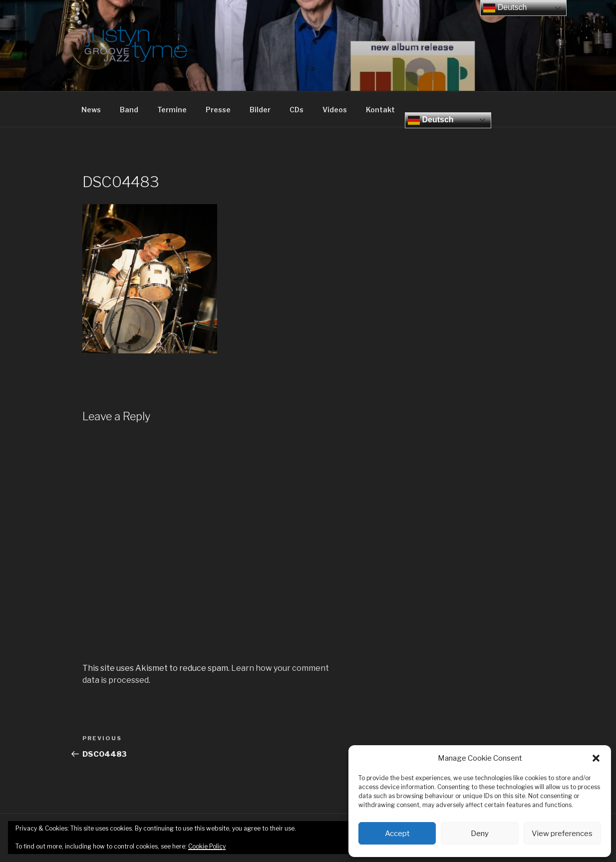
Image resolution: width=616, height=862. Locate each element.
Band (129, 110)
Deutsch (431, 120)
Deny (480, 834)
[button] (596, 758)
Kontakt (380, 110)
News (91, 110)
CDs (297, 110)
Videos (335, 110)
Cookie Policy (207, 846)
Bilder (260, 110)
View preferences (562, 834)
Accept (397, 834)
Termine (172, 110)
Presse (218, 110)
